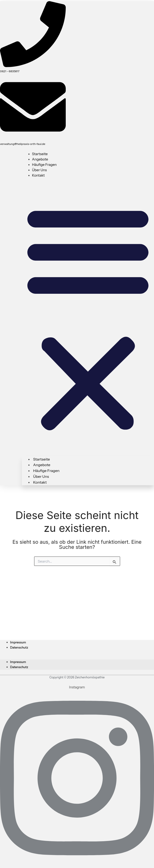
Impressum (18, 642)
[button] (88, 318)
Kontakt (38, 175)
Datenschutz (19, 647)
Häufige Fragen (44, 165)
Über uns (39, 170)
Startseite (40, 154)
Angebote (40, 159)
